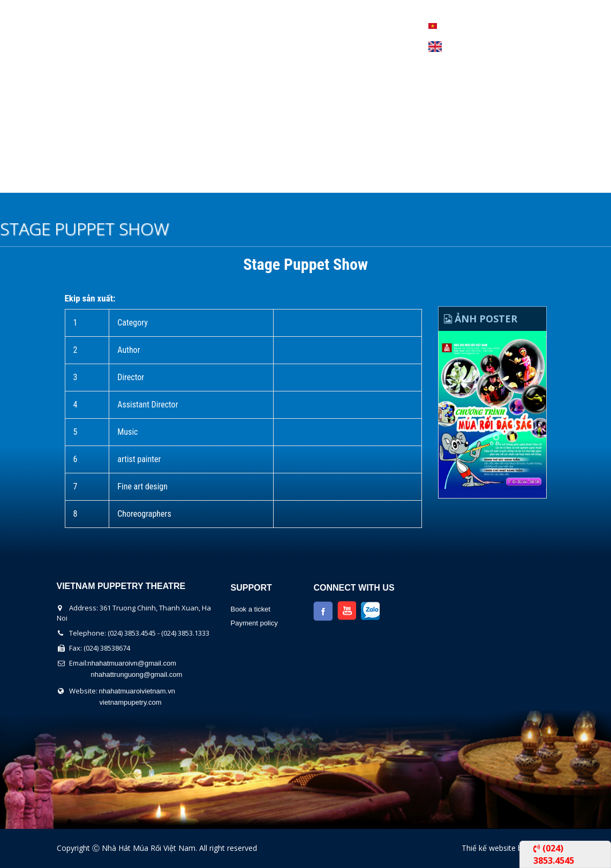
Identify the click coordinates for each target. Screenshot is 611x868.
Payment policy (254, 623)
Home (32, 179)
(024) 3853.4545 (554, 854)
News (339, 179)
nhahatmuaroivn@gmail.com (132, 663)
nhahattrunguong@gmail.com (137, 674)
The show (154, 179)
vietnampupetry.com (131, 702)
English (435, 47)
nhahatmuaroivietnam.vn (137, 691)
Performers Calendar (252, 179)
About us (88, 179)
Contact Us (401, 179)
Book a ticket (250, 609)
